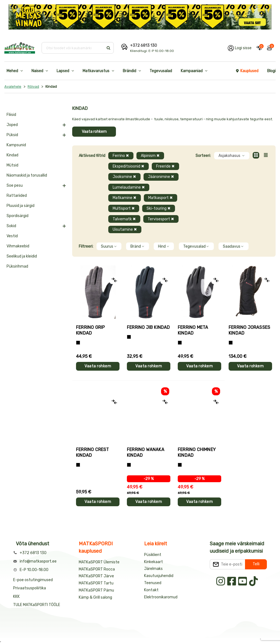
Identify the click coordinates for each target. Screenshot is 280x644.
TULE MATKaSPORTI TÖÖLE (37, 605)
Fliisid (11, 115)
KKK (16, 597)
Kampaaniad (192, 71)
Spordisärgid (17, 216)
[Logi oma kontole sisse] (240, 48)
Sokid (11, 226)
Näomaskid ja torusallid (27, 175)
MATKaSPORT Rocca (97, 569)
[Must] (129, 337)
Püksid (12, 135)
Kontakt (151, 590)
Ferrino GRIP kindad (90, 330)
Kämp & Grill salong (95, 597)
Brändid (129, 71)
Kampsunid (16, 145)
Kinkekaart (154, 562)
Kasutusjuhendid (159, 576)
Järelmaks (153, 569)
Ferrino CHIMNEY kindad (197, 452)
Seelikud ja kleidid (22, 256)
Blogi (271, 71)
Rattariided (17, 196)
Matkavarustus (96, 71)
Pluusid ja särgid (21, 206)
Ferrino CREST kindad (93, 452)
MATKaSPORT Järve (96, 576)
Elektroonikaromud (161, 597)
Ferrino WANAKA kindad (146, 452)
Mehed (12, 71)
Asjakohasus (232, 156)
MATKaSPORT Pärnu (97, 590)
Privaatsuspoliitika (30, 588)
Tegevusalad (161, 71)
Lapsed (63, 71)
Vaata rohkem (94, 132)
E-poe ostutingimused (33, 580)
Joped (12, 125)
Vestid (12, 236)
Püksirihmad (17, 266)
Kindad (12, 155)
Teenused (153, 583)
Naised (37, 71)
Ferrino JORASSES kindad (249, 330)
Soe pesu (15, 185)
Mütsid (12, 165)
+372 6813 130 (144, 46)
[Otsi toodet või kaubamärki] (73, 48)
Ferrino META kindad (193, 330)
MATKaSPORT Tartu (96, 583)
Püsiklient (153, 555)
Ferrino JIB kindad (148, 327)
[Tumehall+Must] (78, 343)
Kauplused (247, 71)
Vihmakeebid (18, 246)
